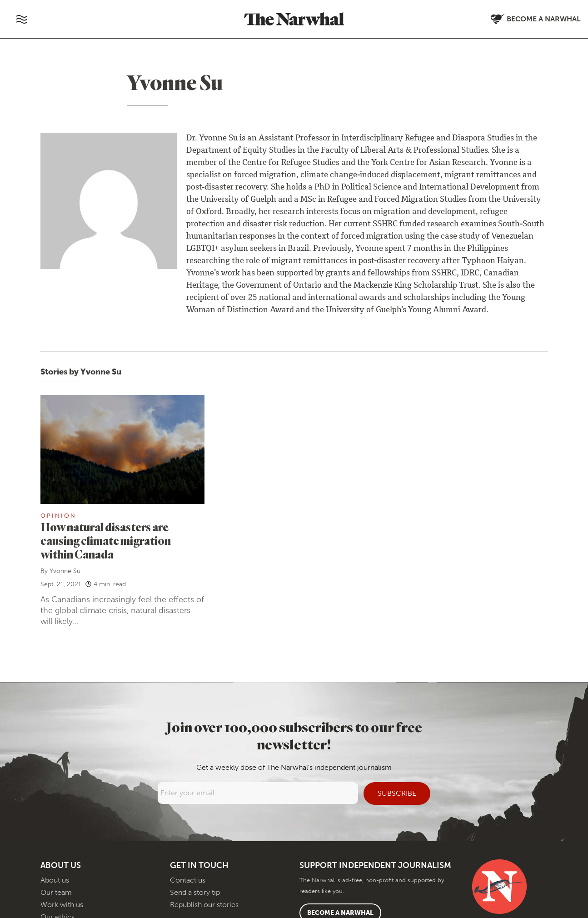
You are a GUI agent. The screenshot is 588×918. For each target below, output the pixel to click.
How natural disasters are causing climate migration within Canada (106, 541)
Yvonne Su (65, 571)
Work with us (62, 905)
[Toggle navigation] (21, 19)
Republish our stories (204, 905)
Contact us (188, 880)
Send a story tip (195, 892)
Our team (56, 892)
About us (55, 880)
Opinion (58, 516)
